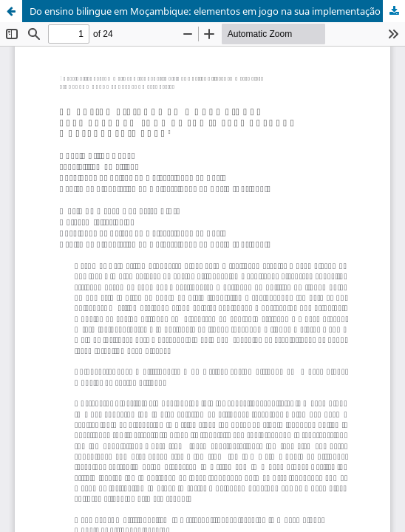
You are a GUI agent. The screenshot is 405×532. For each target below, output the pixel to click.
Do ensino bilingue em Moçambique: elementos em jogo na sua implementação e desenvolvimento (217, 11)
